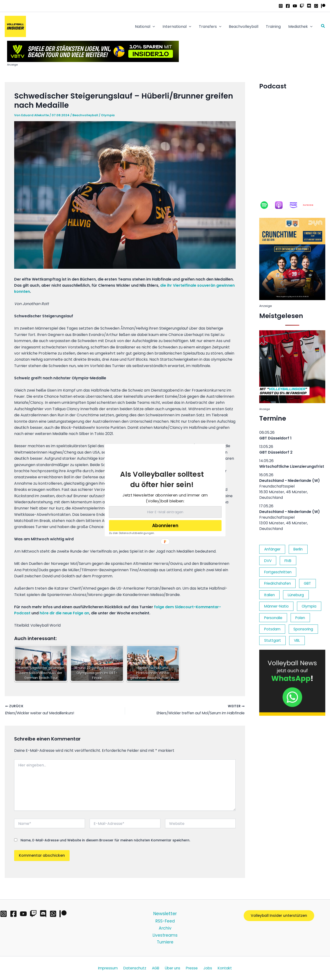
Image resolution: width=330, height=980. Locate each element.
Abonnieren (165, 525)
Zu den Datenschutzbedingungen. (132, 533)
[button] (162, 479)
